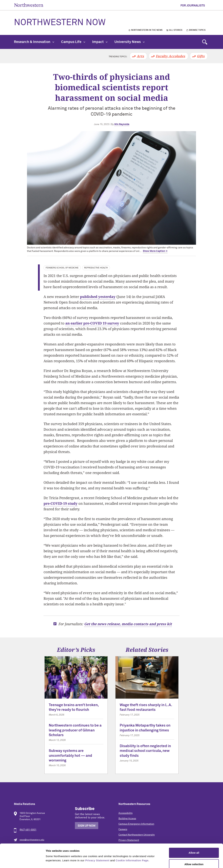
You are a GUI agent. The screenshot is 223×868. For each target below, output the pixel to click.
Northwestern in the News (147, 30)
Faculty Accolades (171, 56)
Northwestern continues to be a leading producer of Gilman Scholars (75, 730)
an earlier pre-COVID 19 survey (92, 323)
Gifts (201, 56)
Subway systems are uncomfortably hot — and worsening (70, 756)
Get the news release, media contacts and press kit (128, 624)
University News (130, 42)
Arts (141, 56)
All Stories (176, 30)
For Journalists (193, 6)
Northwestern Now (60, 23)
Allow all (194, 834)
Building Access (127, 819)
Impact (100, 42)
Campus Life (73, 42)
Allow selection (194, 845)
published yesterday (98, 297)
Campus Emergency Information (136, 824)
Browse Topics (197, 30)
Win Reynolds (122, 124)
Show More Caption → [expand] (155, 251)
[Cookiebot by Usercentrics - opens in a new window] (23, 861)
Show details (183, 861)
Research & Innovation (34, 42)
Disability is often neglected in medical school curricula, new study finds (145, 751)
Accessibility (126, 813)
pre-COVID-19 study (61, 503)
